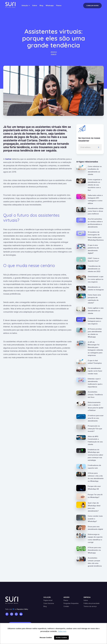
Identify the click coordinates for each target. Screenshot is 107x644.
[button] (25, 6)
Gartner (8, 159)
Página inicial (48, 600)
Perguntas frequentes (71, 603)
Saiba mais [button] (62, 631)
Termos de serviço (90, 606)
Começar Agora (92, 6)
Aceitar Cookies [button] (61, 638)
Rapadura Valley (22, 609)
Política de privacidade (92, 603)
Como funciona (49, 603)
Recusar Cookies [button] (46, 638)
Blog (45, 606)
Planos (66, 600)
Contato (66, 606)
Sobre (86, 600)
